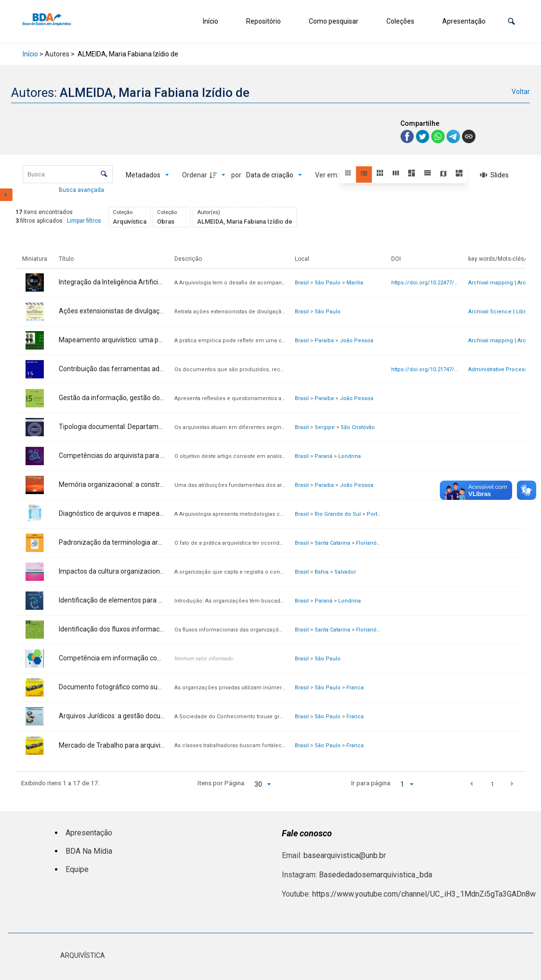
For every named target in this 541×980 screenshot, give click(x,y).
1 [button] (492, 784)
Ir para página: (371, 783)
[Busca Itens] (68, 174)
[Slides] (495, 175)
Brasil (302, 283)
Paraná (323, 456)
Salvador (345, 572)
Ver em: (328, 175)
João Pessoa (356, 341)
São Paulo (328, 283)
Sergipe (325, 427)
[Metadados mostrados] (147, 175)
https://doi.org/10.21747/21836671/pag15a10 (448, 369)
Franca (355, 688)
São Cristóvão (358, 427)
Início (211, 21)
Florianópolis (373, 543)
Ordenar (195, 175)
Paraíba (324, 341)
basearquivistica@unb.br (345, 855)
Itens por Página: (222, 783)
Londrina (350, 456)
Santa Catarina (332, 543)
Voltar (521, 92)
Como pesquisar (334, 21)
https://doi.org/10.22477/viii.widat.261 (438, 283)
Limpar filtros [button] (84, 221)
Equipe (77, 869)
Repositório (264, 21)
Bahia (322, 572)
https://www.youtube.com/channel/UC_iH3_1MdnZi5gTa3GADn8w (424, 894)
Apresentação (464, 21)
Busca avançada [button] (82, 190)
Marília (355, 283)
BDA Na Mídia (89, 851)
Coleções (400, 21)
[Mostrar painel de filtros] (6, 195)
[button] (511, 21)
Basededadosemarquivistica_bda (376, 875)
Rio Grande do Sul (338, 514)
